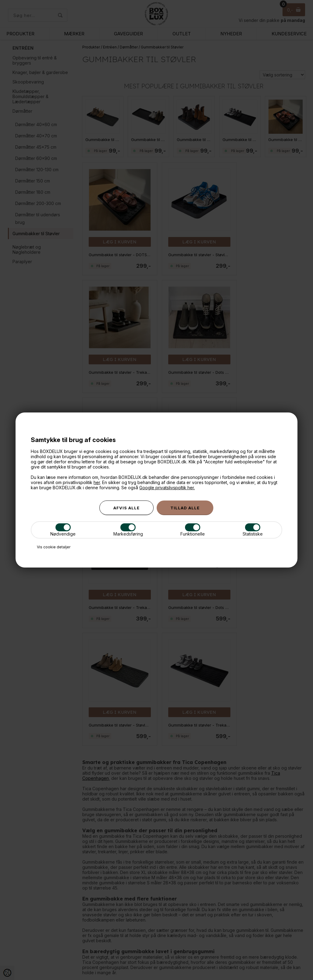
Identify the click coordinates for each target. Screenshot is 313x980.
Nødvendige (63, 530)
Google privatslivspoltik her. (167, 488)
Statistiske (253, 530)
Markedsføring (128, 530)
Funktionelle (193, 530)
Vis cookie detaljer (54, 547)
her (97, 482)
